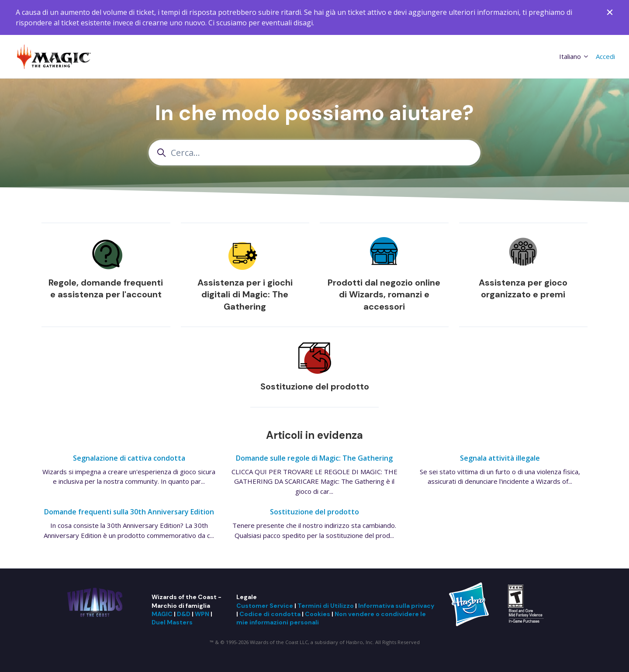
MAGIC (162, 614)
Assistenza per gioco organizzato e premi (523, 289)
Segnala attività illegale (500, 458)
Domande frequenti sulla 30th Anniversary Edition (129, 512)
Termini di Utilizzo (326, 606)
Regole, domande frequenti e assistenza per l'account (106, 289)
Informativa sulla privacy (396, 606)
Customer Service (265, 606)
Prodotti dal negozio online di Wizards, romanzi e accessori (384, 295)
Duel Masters (172, 622)
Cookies (318, 614)
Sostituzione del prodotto (315, 386)
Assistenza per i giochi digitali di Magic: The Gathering (245, 295)
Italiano (574, 56)
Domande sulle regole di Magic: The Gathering (314, 458)
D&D (184, 614)
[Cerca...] (314, 153)
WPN (202, 614)
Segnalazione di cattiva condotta (129, 458)
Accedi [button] (605, 56)
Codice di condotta (270, 614)
